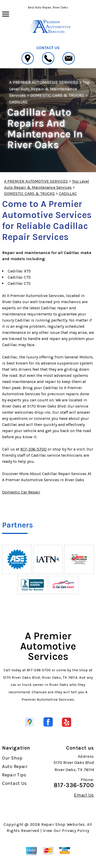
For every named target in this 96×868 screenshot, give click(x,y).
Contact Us (14, 783)
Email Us (84, 795)
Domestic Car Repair (21, 492)
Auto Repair (15, 766)
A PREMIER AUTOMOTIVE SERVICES (44, 82)
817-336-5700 (34, 449)
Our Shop (12, 758)
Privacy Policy (76, 831)
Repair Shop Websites (63, 824)
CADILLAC (18, 102)
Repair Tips (14, 775)
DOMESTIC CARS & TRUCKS (57, 95)
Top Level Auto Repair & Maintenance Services (49, 89)
